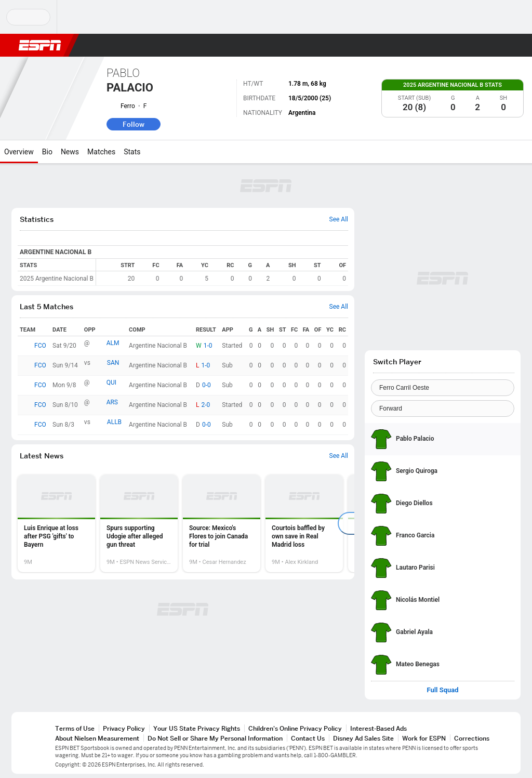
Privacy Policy (124, 728)
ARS (112, 402)
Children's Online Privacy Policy (295, 728)
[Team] (443, 388)
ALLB (114, 422)
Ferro (128, 106)
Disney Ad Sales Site (363, 738)
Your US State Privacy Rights (197, 728)
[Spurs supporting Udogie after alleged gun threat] (139, 523)
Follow (134, 124)
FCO (40, 346)
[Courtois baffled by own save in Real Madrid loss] (304, 523)
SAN (113, 363)
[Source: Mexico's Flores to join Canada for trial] (222, 523)
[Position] (443, 408)
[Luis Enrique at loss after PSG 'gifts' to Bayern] (56, 523)
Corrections (472, 738)
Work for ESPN (424, 738)
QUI (111, 383)
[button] (499, 45)
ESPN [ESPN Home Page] (40, 45)
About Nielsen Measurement (97, 738)
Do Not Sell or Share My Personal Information (215, 738)
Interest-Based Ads (378, 728)
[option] (56, 523)
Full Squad (442, 690)
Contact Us (308, 738)
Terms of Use (75, 728)
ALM (113, 343)
